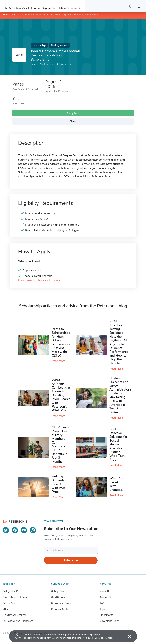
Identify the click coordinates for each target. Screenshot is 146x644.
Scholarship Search (62, 603)
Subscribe (71, 560)
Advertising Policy (110, 621)
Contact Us (106, 597)
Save (73, 121)
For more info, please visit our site (39, 280)
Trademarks (107, 615)
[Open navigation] (138, 6)
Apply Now (73, 113)
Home (6, 15)
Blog (102, 609)
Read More (58, 361)
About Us (105, 591)
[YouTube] (24, 530)
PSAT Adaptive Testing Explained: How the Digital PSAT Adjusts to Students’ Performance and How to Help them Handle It (119, 342)
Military (7, 609)
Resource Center (60, 609)
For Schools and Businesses (18, 621)
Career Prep (9, 603)
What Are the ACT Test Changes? (117, 484)
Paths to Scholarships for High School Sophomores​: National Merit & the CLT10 (61, 342)
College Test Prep (12, 591)
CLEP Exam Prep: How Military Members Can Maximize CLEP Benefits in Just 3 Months (60, 444)
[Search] (131, 6)
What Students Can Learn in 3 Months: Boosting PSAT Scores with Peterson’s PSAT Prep (61, 395)
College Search (59, 591)
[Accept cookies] (127, 636)
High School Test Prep (15, 615)
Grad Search (58, 597)
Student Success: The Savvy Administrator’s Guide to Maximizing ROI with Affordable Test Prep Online (120, 395)
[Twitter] (6, 530)
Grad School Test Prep (15, 597)
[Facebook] (15, 530)
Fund (17, 15)
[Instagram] (33, 530)
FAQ (102, 603)
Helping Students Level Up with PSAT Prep (59, 484)
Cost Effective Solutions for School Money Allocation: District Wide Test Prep (118, 444)
